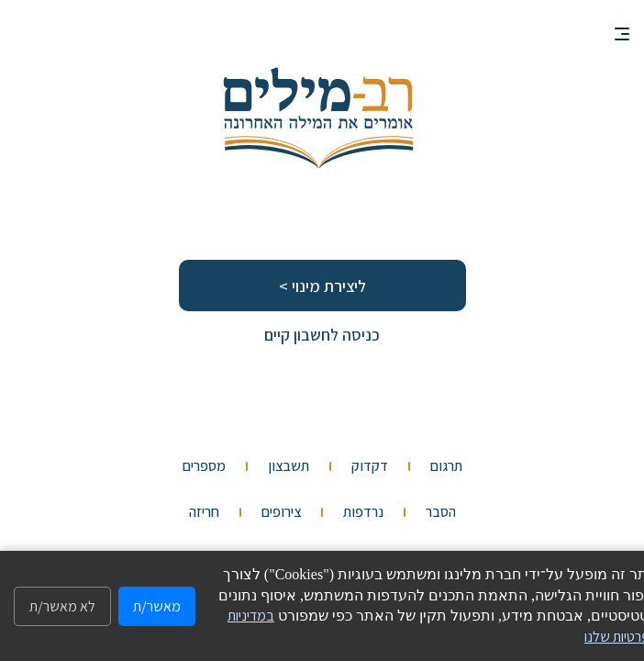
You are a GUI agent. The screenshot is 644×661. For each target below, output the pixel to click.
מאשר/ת (157, 606)
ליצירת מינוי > (322, 286)
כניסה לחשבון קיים (322, 335)
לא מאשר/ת (62, 606)
